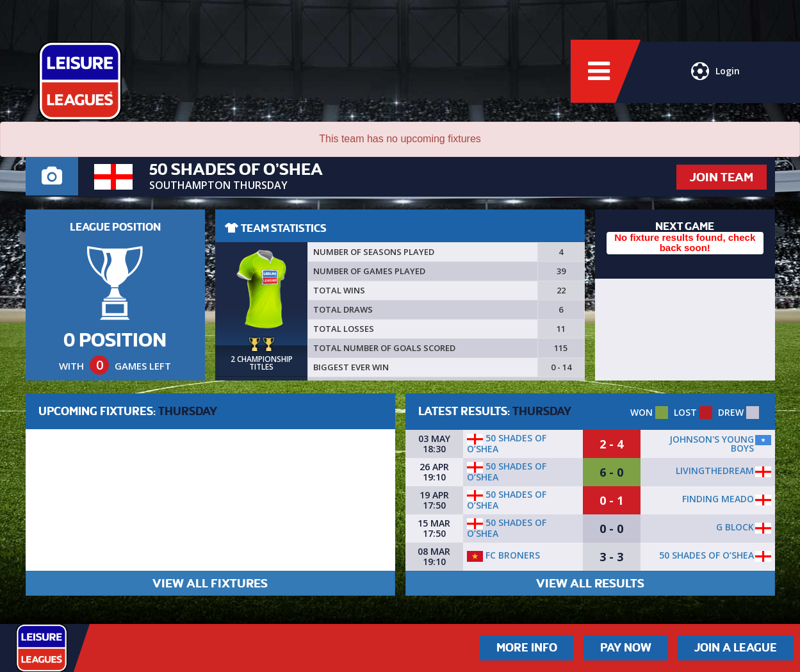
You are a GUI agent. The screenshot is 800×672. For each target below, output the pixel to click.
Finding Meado (718, 499)
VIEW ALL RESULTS (590, 583)
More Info (527, 648)
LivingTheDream (715, 471)
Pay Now (626, 648)
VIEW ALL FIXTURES (210, 583)
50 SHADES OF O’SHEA (507, 443)
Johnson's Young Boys (712, 444)
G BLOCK (735, 527)
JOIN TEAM (722, 177)
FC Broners (503, 555)
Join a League (736, 648)
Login (715, 74)
